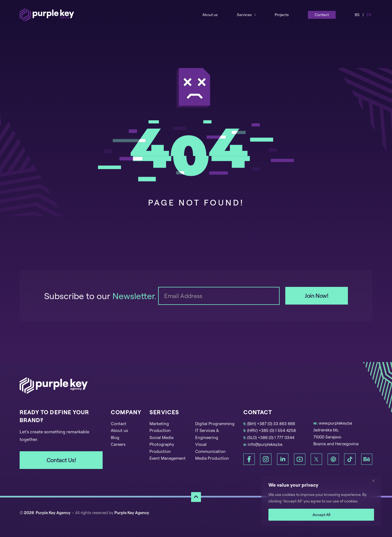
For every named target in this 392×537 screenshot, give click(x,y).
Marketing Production (160, 427)
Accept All (321, 515)
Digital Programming (215, 424)
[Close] (375, 481)
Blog (115, 438)
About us (210, 15)
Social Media (161, 438)
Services (244, 15)
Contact (322, 15)
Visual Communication (210, 448)
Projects (282, 15)
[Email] (219, 296)
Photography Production (162, 448)
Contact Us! (61, 460)
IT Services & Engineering (207, 434)
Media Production (212, 458)
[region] (321, 501)
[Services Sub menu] (255, 15)
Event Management (168, 458)
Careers (118, 444)
